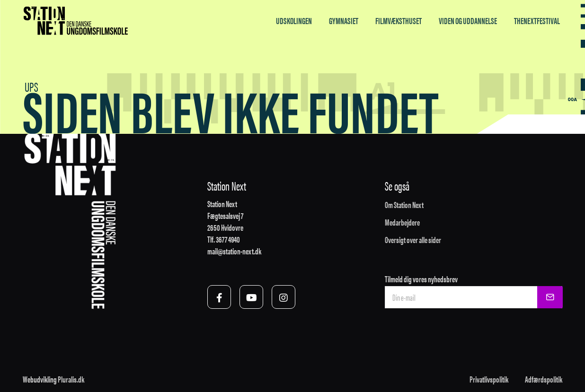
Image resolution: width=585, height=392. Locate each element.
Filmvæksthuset (399, 21)
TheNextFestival (537, 21)
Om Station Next (404, 205)
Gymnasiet (344, 21)
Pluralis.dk (71, 379)
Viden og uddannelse (468, 21)
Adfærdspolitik (544, 379)
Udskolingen (294, 21)
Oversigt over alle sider (413, 240)
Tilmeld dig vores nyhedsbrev (421, 279)
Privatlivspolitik (489, 379)
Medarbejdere (402, 222)
